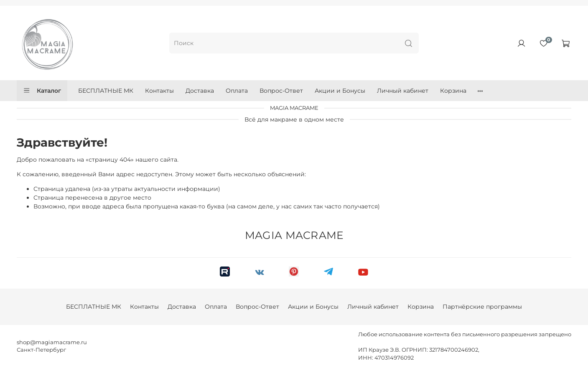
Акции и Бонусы (340, 91)
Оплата (237, 91)
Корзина (453, 91)
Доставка (200, 91)
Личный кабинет (403, 91)
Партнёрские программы (482, 307)
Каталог (42, 91)
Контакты (159, 91)
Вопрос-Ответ (281, 91)
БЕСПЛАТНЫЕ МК (106, 91)
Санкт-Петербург (41, 350)
